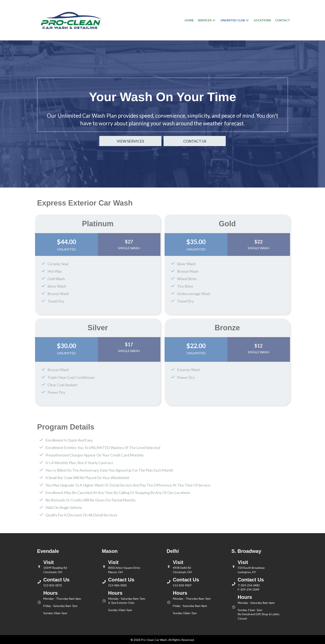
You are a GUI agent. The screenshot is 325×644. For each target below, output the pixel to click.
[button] (214, 20)
